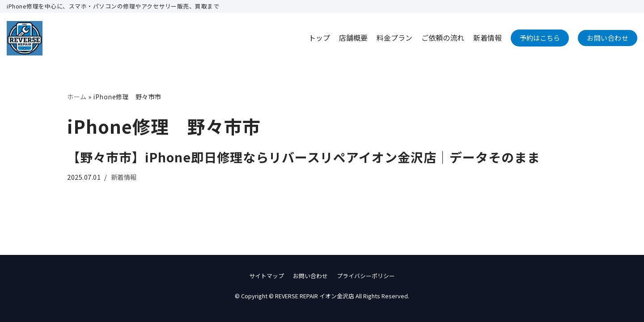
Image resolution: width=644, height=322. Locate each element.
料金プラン (394, 38)
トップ (319, 38)
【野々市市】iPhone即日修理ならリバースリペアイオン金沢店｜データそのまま (304, 157)
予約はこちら (540, 38)
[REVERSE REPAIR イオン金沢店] (25, 38)
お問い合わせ (608, 38)
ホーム (77, 97)
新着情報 (487, 38)
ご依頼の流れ (443, 38)
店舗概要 (353, 38)
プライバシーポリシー (366, 276)
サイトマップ (267, 276)
